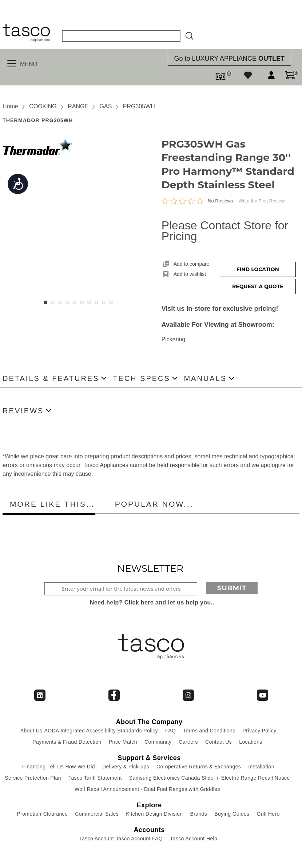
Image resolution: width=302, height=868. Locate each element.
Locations (251, 742)
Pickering (174, 339)
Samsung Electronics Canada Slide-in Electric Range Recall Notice (210, 778)
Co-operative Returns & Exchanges (199, 767)
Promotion (29, 814)
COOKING (43, 106)
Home (10, 106)
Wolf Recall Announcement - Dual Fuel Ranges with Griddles (147, 789)
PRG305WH (139, 106)
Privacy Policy (260, 731)
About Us (31, 731)
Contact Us (218, 742)
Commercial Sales (97, 814)
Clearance (55, 814)
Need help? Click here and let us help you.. (152, 602)
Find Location (258, 269)
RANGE (78, 106)
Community (158, 742)
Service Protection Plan (33, 778)
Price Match (123, 742)
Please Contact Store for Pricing (225, 231)
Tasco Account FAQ (139, 839)
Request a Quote (258, 286)
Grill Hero (268, 814)
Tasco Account (97, 839)
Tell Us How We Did (71, 767)
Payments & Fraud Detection (67, 742)
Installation (261, 767)
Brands (198, 814)
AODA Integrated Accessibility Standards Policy (101, 731)
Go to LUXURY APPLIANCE (229, 59)
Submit (232, 588)
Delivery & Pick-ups (126, 767)
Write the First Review (261, 201)
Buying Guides (232, 814)
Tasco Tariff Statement (95, 778)
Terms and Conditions (209, 731)
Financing (34, 767)
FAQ (170, 731)
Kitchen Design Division (154, 814)
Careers (188, 742)
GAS (106, 106)
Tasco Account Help (194, 839)
